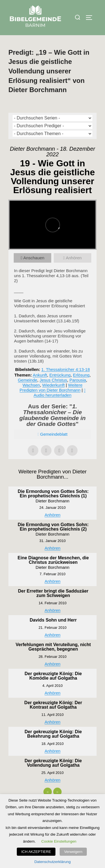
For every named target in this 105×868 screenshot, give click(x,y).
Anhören (74, 258)
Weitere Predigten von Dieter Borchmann (51, 388)
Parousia (78, 380)
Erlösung (81, 375)
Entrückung (60, 375)
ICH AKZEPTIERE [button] (36, 852)
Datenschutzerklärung (53, 862)
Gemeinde (28, 380)
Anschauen (34, 258)
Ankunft (40, 375)
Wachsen (31, 385)
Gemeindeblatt (54, 434)
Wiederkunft (53, 385)
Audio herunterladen (53, 395)
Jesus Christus (53, 380)
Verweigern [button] (73, 852)
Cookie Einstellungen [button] (59, 841)
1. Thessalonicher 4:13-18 (66, 369)
